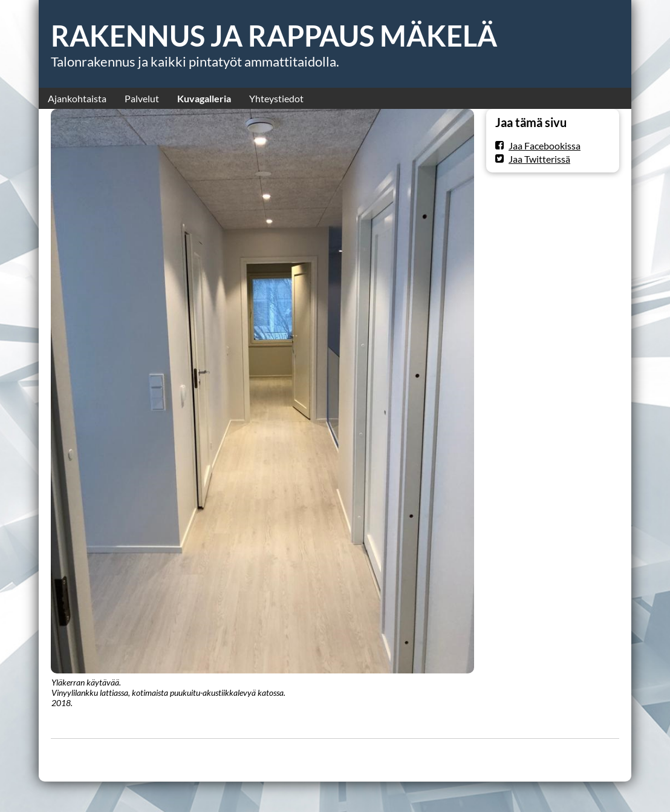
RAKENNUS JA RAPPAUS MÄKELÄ (274, 36)
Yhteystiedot (276, 98)
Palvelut (142, 98)
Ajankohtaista (77, 98)
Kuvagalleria (204, 98)
